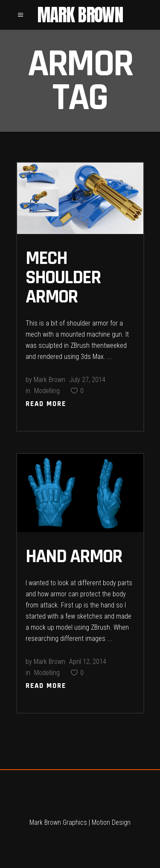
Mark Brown (49, 380)
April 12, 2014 (88, 662)
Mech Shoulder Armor (63, 278)
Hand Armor (74, 557)
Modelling (47, 391)
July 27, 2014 (87, 380)
